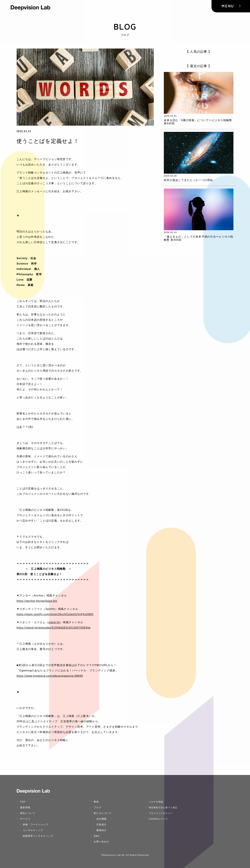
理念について (26, 813)
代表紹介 (100, 824)
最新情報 (23, 807)
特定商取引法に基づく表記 (161, 808)
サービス (23, 819)
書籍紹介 (100, 830)
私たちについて (101, 813)
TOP (21, 802)
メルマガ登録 (154, 802)
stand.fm (54, 622)
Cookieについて (157, 819)
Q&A (95, 836)
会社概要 (100, 819)
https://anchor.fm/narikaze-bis (37, 601)
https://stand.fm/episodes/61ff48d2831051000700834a (54, 628)
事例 (95, 802)
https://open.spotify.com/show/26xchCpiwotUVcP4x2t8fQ (56, 614)
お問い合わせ (100, 842)
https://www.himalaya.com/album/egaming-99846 (50, 676)
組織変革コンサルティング (36, 836)
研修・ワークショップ (34, 824)
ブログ (96, 807)
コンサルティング (31, 830)
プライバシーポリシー (159, 813)
